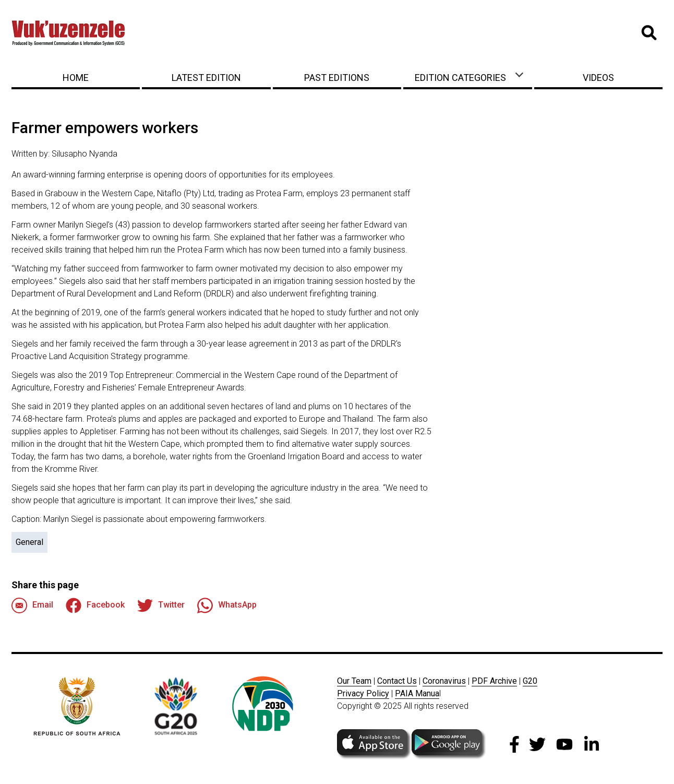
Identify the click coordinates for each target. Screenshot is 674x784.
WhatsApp (227, 605)
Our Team (354, 681)
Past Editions (337, 78)
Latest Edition (206, 78)
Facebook (95, 605)
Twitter (161, 605)
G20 (530, 681)
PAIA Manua (417, 693)
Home (76, 78)
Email (32, 605)
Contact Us (397, 681)
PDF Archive (494, 681)
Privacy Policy (363, 693)
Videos (598, 78)
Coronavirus (444, 681)
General (29, 542)
